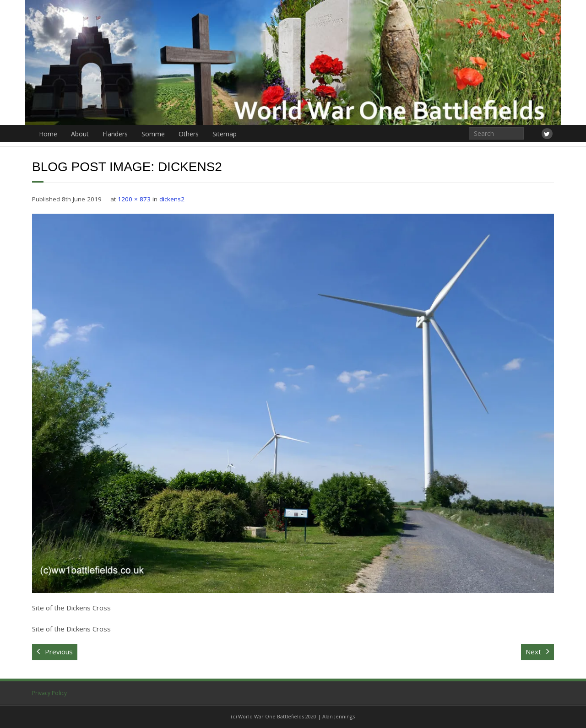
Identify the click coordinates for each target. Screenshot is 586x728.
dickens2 (172, 199)
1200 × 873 (134, 199)
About (80, 134)
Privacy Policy (49, 693)
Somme (153, 134)
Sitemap (225, 134)
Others (189, 134)
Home (48, 134)
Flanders (115, 134)
